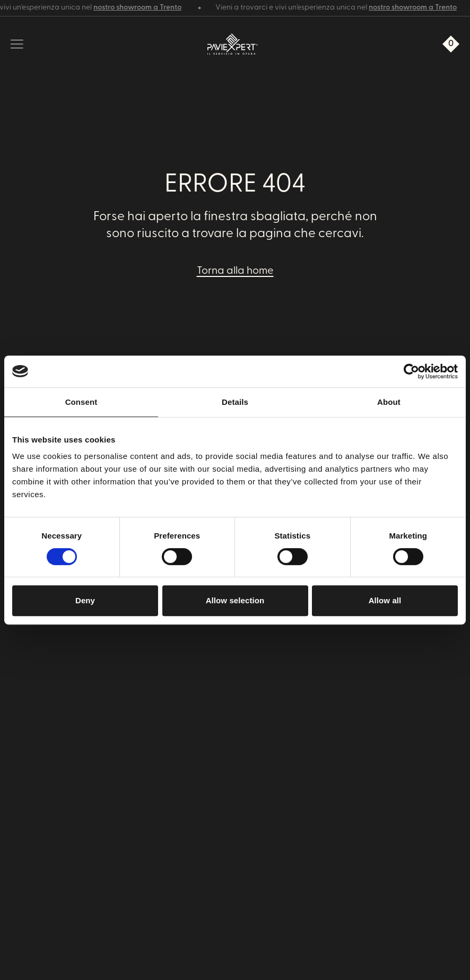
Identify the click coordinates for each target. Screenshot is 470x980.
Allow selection (235, 600)
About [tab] (389, 402)
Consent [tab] (81, 402)
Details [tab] (235, 402)
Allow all (385, 600)
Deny (85, 600)
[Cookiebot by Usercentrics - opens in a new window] (411, 371)
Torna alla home (235, 271)
